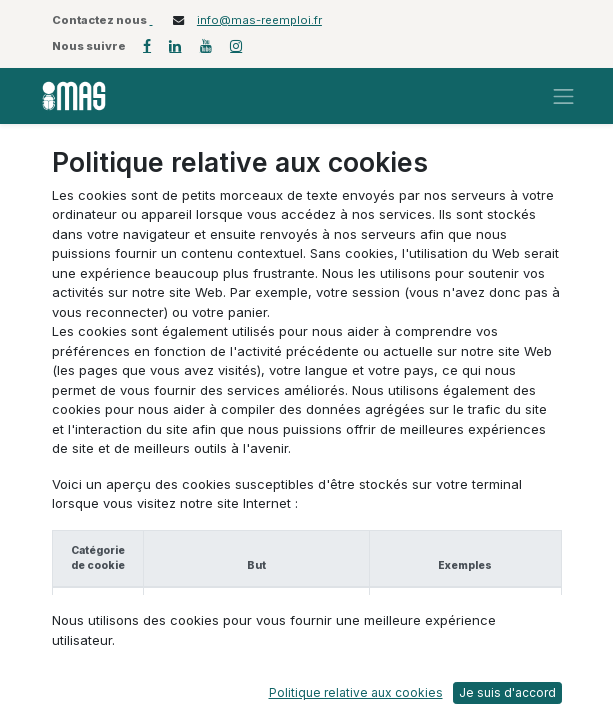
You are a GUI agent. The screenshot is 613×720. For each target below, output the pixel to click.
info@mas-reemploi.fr (259, 20)
